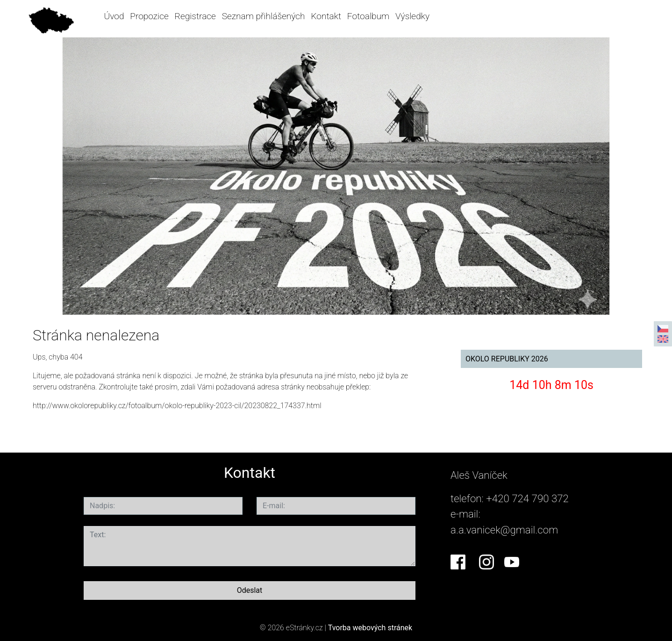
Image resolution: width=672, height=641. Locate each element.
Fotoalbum (368, 16)
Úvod (114, 16)
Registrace (195, 16)
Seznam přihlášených (264, 16)
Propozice (149, 16)
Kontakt (326, 16)
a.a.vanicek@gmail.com (504, 530)
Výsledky (412, 16)
